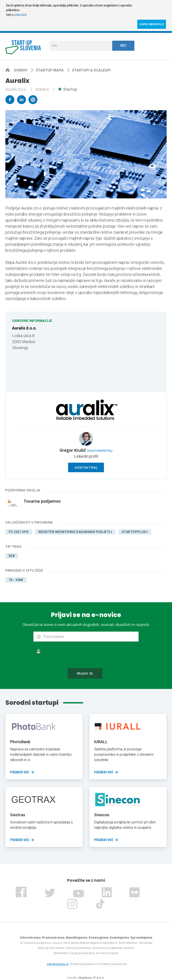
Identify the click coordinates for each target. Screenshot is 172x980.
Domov (21, 70)
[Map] (125, 352)
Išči (123, 46)
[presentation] (86, 655)
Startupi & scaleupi (91, 70)
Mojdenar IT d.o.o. (92, 978)
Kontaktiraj (86, 467)
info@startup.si (58, 964)
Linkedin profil (86, 456)
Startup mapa (50, 70)
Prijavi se (85, 673)
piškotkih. (21, 15)
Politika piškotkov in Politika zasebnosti (99, 964)
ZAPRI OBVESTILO (152, 24)
